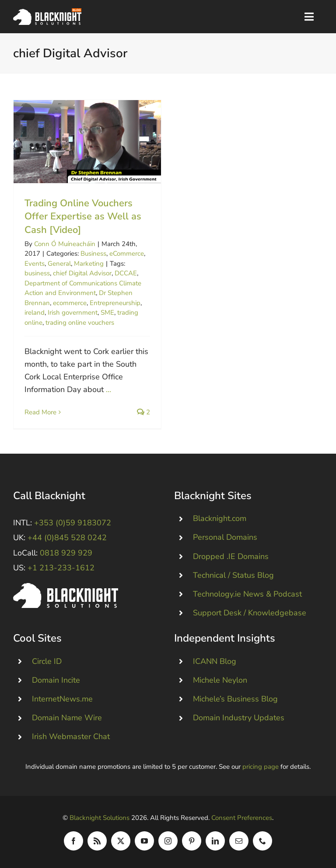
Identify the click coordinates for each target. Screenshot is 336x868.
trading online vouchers (80, 323)
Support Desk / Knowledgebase (250, 613)
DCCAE (126, 273)
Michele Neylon (220, 680)
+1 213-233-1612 (61, 568)
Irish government (73, 312)
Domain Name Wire (67, 718)
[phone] (262, 841)
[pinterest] (192, 841)
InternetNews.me (62, 699)
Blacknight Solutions (100, 818)
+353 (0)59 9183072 (73, 523)
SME (107, 312)
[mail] (239, 841)
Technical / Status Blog (233, 575)
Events (35, 264)
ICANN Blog (215, 661)
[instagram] (168, 841)
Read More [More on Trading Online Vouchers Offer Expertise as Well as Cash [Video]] (40, 412)
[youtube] (144, 841)
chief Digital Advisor (82, 273)
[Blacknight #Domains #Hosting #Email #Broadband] (66, 587)
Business (93, 253)
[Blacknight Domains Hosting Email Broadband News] (47, 12)
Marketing (89, 264)
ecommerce (70, 303)
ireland (35, 312)
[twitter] (121, 841)
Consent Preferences (242, 818)
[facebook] (73, 841)
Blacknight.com (220, 518)
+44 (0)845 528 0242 (67, 538)
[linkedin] (215, 841)
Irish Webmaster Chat (71, 736)
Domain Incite (56, 680)
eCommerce (127, 253)
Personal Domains (225, 537)
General (59, 264)
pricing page (261, 767)
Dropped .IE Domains (231, 556)
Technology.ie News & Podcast (247, 594)
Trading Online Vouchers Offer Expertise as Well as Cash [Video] (83, 217)
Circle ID (47, 661)
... (108, 389)
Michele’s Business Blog (235, 699)
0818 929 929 (66, 553)
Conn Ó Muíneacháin (65, 244)
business (37, 273)
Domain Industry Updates (239, 718)
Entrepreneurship (115, 303)
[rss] (97, 841)
